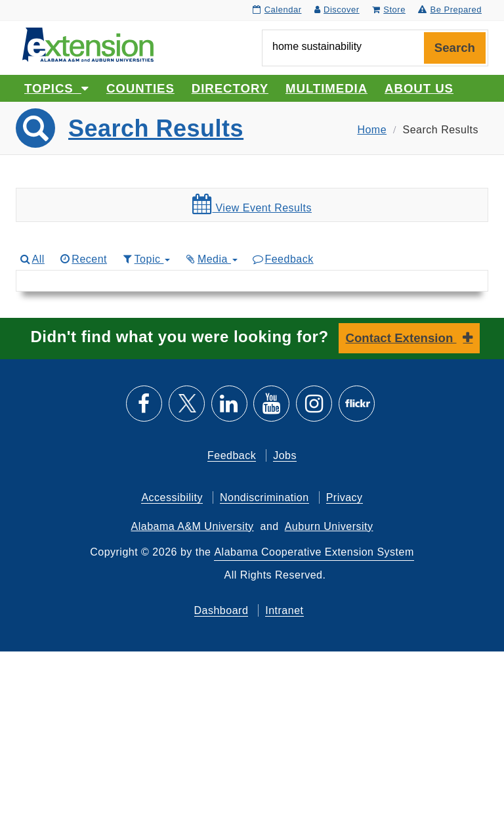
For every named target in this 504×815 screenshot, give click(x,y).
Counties (140, 88)
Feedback (283, 259)
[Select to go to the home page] (88, 44)
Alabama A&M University (193, 526)
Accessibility (172, 497)
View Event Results (252, 204)
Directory (230, 88)
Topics (57, 88)
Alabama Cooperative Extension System (314, 552)
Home (372, 130)
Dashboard (221, 610)
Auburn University (329, 526)
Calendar (277, 10)
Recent (83, 259)
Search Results (156, 128)
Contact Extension (401, 338)
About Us (419, 88)
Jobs (285, 455)
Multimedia (326, 88)
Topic (145, 259)
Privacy (345, 497)
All (31, 259)
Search (455, 48)
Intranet (284, 610)
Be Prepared (450, 10)
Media (211, 259)
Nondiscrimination (264, 497)
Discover (337, 10)
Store (389, 10)
